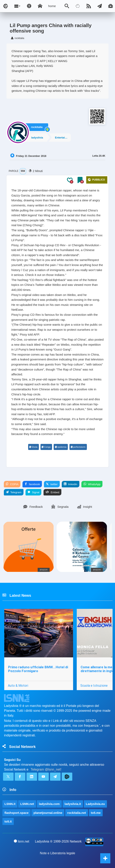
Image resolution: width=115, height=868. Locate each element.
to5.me (96, 813)
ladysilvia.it (73, 804)
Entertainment (63, 138)
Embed (52, 492)
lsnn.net (22, 841)
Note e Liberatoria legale (57, 853)
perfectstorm (78, 447)
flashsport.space (17, 813)
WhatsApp (92, 484)
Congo (46, 447)
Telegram (14, 492)
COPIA (12, 484)
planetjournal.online (48, 813)
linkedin (71, 484)
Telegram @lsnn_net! (46, 769)
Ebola (33, 447)
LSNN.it (10, 804)
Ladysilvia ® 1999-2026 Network (58, 841)
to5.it (8, 821)
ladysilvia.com (49, 804)
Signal (34, 492)
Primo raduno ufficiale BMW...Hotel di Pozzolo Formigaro (38, 669)
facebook (32, 484)
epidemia (61, 447)
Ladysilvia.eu (95, 804)
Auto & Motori (18, 685)
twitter (52, 484)
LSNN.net (27, 804)
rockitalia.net (77, 813)
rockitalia (37, 127)
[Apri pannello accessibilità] (29, 6)
